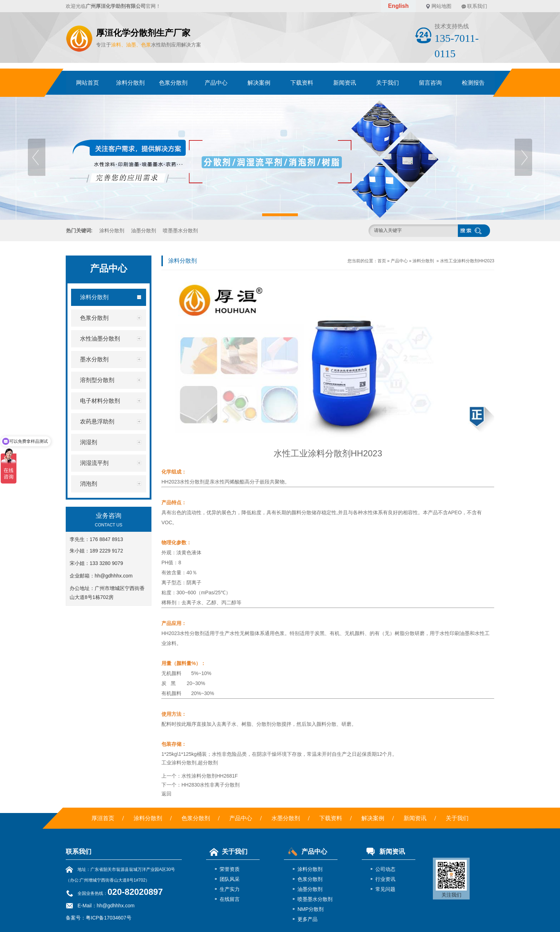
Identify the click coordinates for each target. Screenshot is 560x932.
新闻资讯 (345, 83)
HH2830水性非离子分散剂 (211, 785)
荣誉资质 (230, 869)
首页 (382, 261)
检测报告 (473, 83)
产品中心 (216, 83)
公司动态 (385, 869)
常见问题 (385, 889)
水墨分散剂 (286, 818)
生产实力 (230, 889)
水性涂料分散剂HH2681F (210, 776)
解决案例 (259, 83)
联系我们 (477, 6)
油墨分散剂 (144, 230)
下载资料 (302, 83)
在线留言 (230, 899)
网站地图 (441, 6)
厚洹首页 (103, 818)
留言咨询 (430, 83)
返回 (166, 794)
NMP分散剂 (311, 909)
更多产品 (307, 919)
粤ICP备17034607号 (109, 918)
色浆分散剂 (173, 83)
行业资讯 (385, 879)
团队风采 (230, 879)
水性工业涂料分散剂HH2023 (467, 261)
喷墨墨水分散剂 (180, 230)
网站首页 (87, 83)
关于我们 (387, 83)
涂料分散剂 (130, 83)
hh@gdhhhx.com (114, 576)
